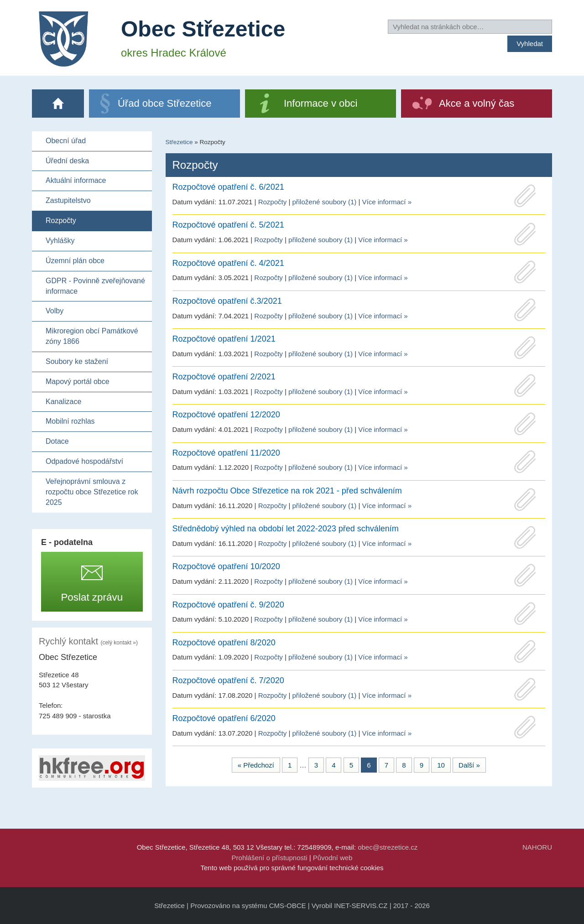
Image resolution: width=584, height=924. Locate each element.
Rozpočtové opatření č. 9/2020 (228, 605)
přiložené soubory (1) (324, 202)
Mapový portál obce (78, 382)
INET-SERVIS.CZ (361, 906)
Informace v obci (321, 103)
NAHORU (537, 847)
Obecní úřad (66, 141)
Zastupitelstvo (68, 200)
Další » (469, 765)
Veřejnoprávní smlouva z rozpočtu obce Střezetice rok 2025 (92, 492)
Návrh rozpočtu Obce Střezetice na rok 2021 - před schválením (287, 491)
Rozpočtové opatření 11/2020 (226, 453)
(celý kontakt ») (119, 643)
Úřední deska (67, 161)
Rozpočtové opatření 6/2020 (224, 718)
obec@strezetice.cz (388, 847)
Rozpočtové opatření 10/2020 (226, 566)
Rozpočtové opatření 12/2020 (226, 415)
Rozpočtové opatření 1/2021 (224, 339)
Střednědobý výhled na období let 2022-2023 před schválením (286, 529)
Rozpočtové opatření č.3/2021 (227, 301)
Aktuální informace (76, 180)
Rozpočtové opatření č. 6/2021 (228, 187)
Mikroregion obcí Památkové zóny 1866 (92, 336)
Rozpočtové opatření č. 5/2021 (228, 225)
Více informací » (387, 202)
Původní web (333, 858)
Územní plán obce (75, 261)
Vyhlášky (60, 241)
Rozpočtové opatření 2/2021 (224, 377)
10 (441, 765)
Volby (55, 311)
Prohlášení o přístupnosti (270, 858)
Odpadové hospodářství (84, 461)
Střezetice (179, 142)
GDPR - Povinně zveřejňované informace (95, 286)
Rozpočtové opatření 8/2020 (224, 643)
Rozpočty (61, 221)
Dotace (57, 441)
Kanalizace (63, 402)
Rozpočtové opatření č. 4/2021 (228, 263)
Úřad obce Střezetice (164, 103)
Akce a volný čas (477, 103)
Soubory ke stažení (77, 361)
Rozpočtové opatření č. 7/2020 (228, 680)
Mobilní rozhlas (70, 421)
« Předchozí (256, 765)
